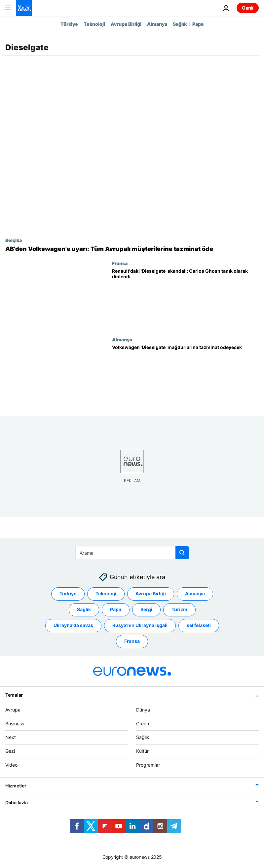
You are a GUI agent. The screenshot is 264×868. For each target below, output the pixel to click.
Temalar (14, 695)
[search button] (182, 553)
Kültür (142, 751)
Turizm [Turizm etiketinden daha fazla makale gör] (179, 610)
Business (15, 724)
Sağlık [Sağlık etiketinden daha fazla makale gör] (84, 610)
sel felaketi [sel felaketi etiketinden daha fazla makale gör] (199, 625)
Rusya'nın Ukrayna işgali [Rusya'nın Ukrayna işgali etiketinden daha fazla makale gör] (140, 625)
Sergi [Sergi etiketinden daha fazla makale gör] (146, 610)
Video (11, 765)
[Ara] (132, 553)
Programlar (148, 765)
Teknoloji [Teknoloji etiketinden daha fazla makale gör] (106, 594)
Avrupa (13, 710)
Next (11, 737)
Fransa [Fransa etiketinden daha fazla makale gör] (132, 641)
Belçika (14, 240)
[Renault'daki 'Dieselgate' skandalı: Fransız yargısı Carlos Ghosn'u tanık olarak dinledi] (185, 299)
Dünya (143, 710)
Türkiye (69, 24)
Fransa (120, 263)
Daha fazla (17, 802)
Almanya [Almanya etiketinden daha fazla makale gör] (195, 594)
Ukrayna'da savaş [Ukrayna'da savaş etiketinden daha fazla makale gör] (73, 625)
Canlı (248, 8)
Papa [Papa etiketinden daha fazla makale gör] (116, 610)
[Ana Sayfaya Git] (24, 8)
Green (143, 724)
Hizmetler (16, 786)
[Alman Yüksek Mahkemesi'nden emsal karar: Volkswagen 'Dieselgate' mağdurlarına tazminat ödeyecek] (185, 375)
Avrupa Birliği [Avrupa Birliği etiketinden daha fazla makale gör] (151, 594)
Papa (198, 24)
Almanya (157, 24)
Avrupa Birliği (126, 24)
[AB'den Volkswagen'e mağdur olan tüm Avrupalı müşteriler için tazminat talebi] (132, 249)
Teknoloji (94, 24)
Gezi (10, 751)
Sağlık (180, 24)
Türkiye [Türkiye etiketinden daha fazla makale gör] (68, 594)
